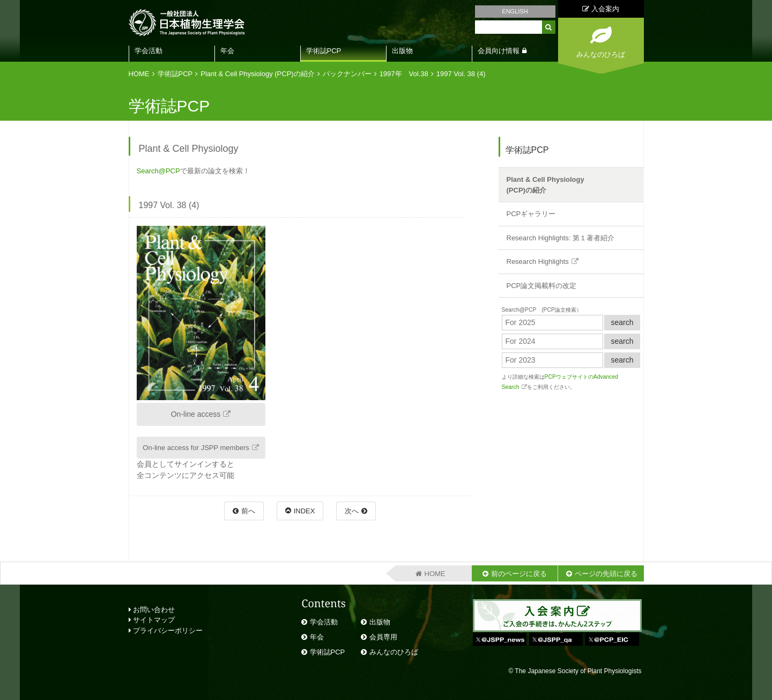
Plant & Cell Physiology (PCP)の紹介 (257, 74)
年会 (227, 51)
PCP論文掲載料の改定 (542, 286)
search (622, 322)
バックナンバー (347, 74)
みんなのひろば (394, 652)
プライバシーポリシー (166, 631)
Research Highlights (538, 261)
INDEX (305, 511)
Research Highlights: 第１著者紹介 (561, 238)
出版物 (402, 51)
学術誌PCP (324, 51)
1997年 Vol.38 (404, 74)
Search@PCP (158, 171)
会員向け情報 (499, 51)
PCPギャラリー (531, 214)
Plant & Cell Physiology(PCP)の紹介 (545, 185)
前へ (248, 511)
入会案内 (601, 9)
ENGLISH (515, 11)
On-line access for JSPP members (196, 448)
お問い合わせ (152, 610)
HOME (139, 74)
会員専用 (383, 637)
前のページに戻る (519, 574)
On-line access (196, 414)
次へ (352, 511)
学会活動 (149, 51)
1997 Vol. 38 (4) (461, 74)
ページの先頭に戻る (606, 574)
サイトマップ (152, 620)
